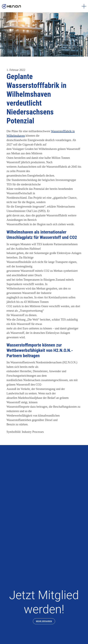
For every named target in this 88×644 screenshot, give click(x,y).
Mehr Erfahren (44, 621)
